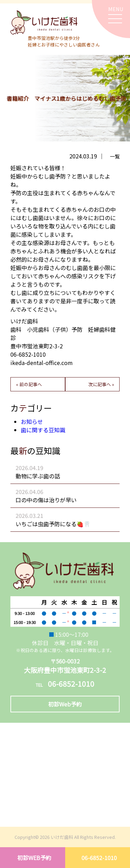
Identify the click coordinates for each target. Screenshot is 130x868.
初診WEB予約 (34, 858)
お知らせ (32, 422)
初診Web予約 (65, 704)
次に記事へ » (101, 384)
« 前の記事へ (29, 384)
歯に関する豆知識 (43, 430)
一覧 (115, 156)
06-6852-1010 (99, 858)
